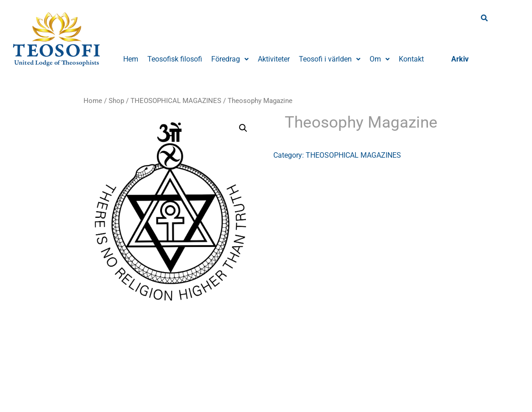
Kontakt (411, 59)
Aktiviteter (274, 59)
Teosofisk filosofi (175, 59)
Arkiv (460, 59)
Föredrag (230, 59)
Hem (131, 59)
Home (93, 101)
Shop (116, 101)
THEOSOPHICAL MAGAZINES (176, 101)
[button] (230, 59)
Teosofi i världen (330, 59)
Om (380, 59)
